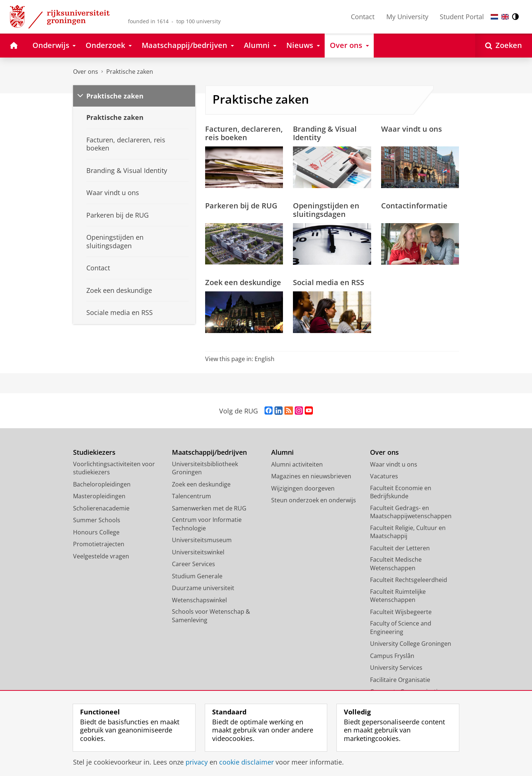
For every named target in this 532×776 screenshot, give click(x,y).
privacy (197, 762)
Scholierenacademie (101, 508)
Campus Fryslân (392, 656)
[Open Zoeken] (504, 46)
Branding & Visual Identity (325, 133)
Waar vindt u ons (412, 129)
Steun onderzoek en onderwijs (314, 500)
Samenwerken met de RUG (209, 508)
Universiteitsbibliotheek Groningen (205, 468)
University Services (396, 668)
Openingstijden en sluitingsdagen (326, 210)
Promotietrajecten (99, 544)
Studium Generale (197, 576)
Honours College (96, 532)
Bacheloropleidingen (102, 484)
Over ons (86, 72)
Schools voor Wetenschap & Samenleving (211, 616)
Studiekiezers (94, 452)
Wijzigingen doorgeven (303, 488)
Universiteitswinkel (198, 552)
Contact (363, 17)
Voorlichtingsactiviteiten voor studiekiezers (114, 468)
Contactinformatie (414, 205)
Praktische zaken (130, 72)
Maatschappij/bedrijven (209, 452)
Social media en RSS (329, 282)
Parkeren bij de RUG (241, 205)
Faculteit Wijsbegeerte (401, 612)
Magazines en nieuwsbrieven (311, 476)
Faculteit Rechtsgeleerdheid (409, 580)
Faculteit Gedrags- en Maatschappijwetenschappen (411, 512)
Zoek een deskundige (243, 282)
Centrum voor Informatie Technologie (207, 524)
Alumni (282, 452)
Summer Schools (97, 520)
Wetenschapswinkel (199, 600)
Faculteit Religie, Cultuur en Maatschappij (408, 532)
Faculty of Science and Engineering (401, 628)
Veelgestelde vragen (101, 556)
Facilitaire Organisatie (400, 680)
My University (407, 17)
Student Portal (462, 17)
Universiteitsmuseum (202, 540)
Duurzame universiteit (203, 588)
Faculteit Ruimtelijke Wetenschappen (398, 596)
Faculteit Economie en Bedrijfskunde (401, 492)
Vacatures (384, 476)
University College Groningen (411, 644)
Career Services (194, 564)
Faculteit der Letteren (400, 548)
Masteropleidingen (99, 496)
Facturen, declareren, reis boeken (244, 133)
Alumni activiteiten (297, 464)
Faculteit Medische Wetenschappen (396, 564)
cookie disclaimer (246, 762)
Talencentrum (191, 496)
